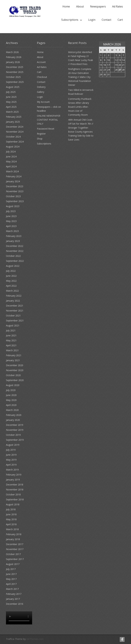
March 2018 (12, 529)
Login (92, 20)
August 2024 (13, 147)
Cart (120, 20)
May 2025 (11, 102)
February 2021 (14, 355)
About (80, 6)
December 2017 (15, 544)
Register (41, 134)
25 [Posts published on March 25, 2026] (112, 70)
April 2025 (11, 107)
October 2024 (13, 137)
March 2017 (12, 589)
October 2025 (13, 77)
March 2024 (12, 171)
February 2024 (14, 176)
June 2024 (11, 156)
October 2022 (13, 256)
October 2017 (13, 554)
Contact (106, 20)
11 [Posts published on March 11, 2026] (112, 60)
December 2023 (15, 186)
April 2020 (11, 405)
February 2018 (14, 534)
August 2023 (13, 206)
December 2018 (15, 485)
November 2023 (15, 191)
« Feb (102, 81)
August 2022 (13, 266)
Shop (40, 139)
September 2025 (15, 82)
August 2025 (13, 87)
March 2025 (12, 112)
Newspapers (98, 6)
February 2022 (14, 296)
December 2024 (15, 127)
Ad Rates (118, 6)
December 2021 (15, 306)
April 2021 (11, 345)
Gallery (41, 92)
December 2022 (15, 246)
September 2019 (15, 440)
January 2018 (13, 539)
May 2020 (11, 400)
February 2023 (14, 236)
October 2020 (13, 375)
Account (41, 62)
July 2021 (11, 330)
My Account (43, 102)
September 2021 (15, 321)
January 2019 (13, 480)
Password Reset (46, 129)
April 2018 (11, 524)
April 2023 (11, 226)
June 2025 (11, 97)
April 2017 (11, 584)
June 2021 (11, 335)
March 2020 (12, 410)
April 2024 (11, 166)
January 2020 (13, 420)
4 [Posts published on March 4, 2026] (112, 55)
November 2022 (15, 251)
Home (66, 6)
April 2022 (11, 286)
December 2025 (15, 67)
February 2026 (14, 57)
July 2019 (11, 450)
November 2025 (15, 72)
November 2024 (15, 132)
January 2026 (13, 62)
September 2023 (15, 201)
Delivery (41, 87)
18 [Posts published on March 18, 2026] (112, 65)
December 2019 (15, 425)
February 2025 (14, 117)
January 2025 (13, 122)
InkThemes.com (35, 639)
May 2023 (11, 221)
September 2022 (15, 261)
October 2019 (13, 435)
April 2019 (11, 465)
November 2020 (15, 370)
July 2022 (11, 271)
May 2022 (11, 281)
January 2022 (13, 301)
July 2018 (11, 509)
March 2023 (12, 231)
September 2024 (15, 142)
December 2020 (15, 365)
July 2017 (11, 569)
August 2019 (13, 445)
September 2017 (15, 559)
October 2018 (13, 494)
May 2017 (11, 579)
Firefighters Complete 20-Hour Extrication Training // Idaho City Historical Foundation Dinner (80, 77)
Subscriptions (70, 20)
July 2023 (11, 211)
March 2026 (12, 52)
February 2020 (14, 415)
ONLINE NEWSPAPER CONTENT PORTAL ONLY (49, 120)
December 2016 (15, 604)
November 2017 (15, 549)
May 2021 (11, 340)
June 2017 (11, 574)
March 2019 (12, 470)
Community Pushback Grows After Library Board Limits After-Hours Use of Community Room (80, 107)
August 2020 (13, 385)
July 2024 (11, 152)
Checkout (42, 77)
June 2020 (11, 395)
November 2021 (15, 311)
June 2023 (11, 216)
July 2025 (11, 92)
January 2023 (13, 241)
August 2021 (13, 325)
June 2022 (11, 276)
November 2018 (15, 490)
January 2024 (13, 181)
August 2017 (13, 564)
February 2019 (14, 475)
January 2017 (13, 599)
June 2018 (11, 514)
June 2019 (11, 455)
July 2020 (11, 390)
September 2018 (15, 499)
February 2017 (14, 594)
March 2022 (12, 291)
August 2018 (13, 504)
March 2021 (12, 350)
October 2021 (13, 316)
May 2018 (11, 519)
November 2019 (15, 430)
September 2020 (15, 380)
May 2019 (11, 460)
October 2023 (13, 196)
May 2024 (11, 161)
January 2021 (13, 360)
